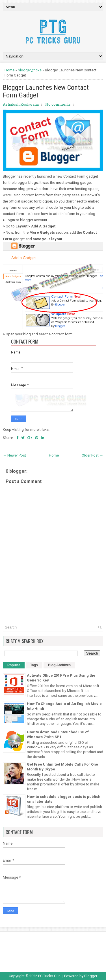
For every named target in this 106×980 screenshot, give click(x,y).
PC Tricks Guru (50, 976)
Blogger (91, 976)
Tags (34, 665)
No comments (58, 104)
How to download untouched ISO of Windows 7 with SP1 (58, 734)
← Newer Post (14, 455)
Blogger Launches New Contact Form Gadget (46, 91)
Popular (14, 665)
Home (9, 70)
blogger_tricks (30, 70)
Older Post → (92, 455)
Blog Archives (59, 665)
